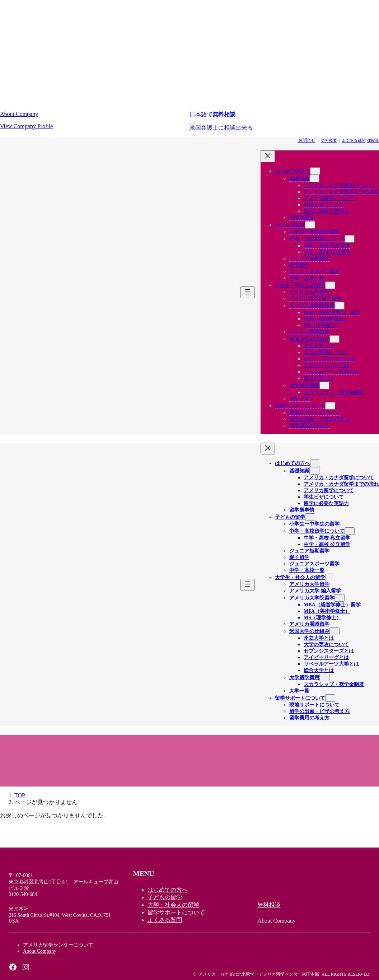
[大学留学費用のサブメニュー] (324, 385)
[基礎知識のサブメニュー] (314, 179)
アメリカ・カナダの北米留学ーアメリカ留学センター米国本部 (259, 974)
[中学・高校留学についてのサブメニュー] (350, 239)
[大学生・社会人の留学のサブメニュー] (330, 285)
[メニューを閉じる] (268, 156)
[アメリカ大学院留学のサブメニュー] (340, 306)
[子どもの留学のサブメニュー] (310, 225)
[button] (95, 120)
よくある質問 (354, 140)
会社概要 (329, 140)
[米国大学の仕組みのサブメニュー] (334, 339)
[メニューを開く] (248, 292)
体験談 (373, 140)
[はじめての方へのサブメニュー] (315, 171)
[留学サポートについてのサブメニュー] (330, 406)
